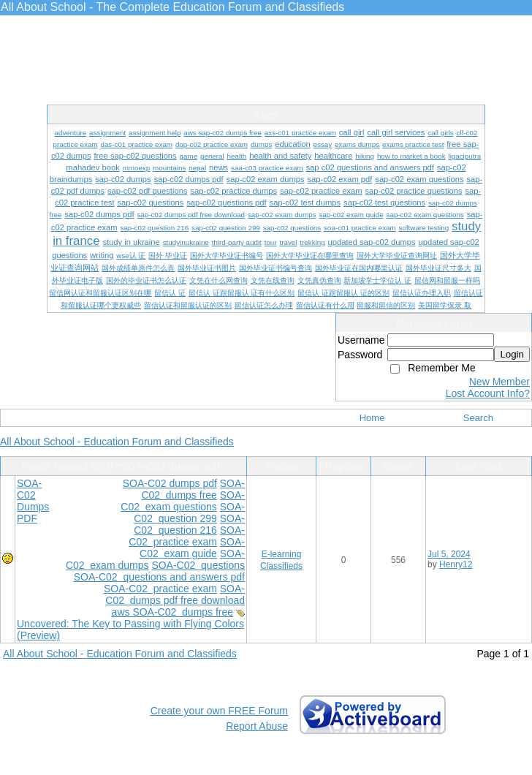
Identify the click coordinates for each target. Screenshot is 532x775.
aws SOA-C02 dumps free (173, 612)
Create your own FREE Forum (219, 711)
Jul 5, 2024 (449, 554)
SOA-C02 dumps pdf (170, 483)
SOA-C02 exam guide (192, 548)
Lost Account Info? (488, 393)
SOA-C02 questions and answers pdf (159, 577)
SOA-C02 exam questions (183, 501)
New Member (499, 382)
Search (478, 418)
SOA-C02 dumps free (193, 489)
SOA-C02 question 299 (189, 513)
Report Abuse (257, 726)
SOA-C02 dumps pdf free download (175, 594)
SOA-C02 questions (198, 565)
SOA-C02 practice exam (187, 536)
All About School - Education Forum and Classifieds (117, 442)
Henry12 (456, 564)
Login (512, 354)
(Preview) (38, 635)
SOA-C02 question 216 (189, 524)
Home (372, 418)
